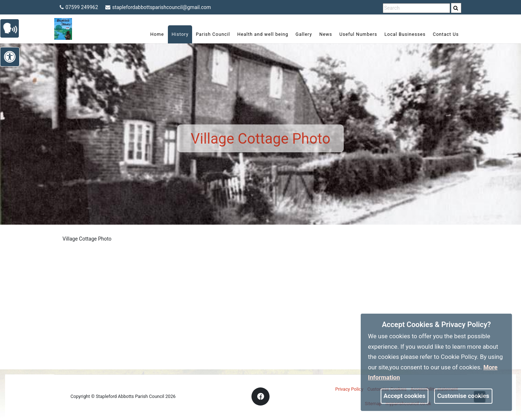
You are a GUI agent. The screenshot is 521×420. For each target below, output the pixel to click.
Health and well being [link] (263, 34)
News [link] (326, 34)
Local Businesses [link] (405, 34)
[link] (456, 8)
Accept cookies (404, 396)
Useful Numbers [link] (358, 34)
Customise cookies (463, 396)
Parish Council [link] (213, 34)
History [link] (180, 34)
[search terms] (416, 8)
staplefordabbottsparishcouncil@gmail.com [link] (158, 7)
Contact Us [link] (446, 34)
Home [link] (157, 34)
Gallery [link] (304, 34)
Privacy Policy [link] (350, 389)
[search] (456, 8)
